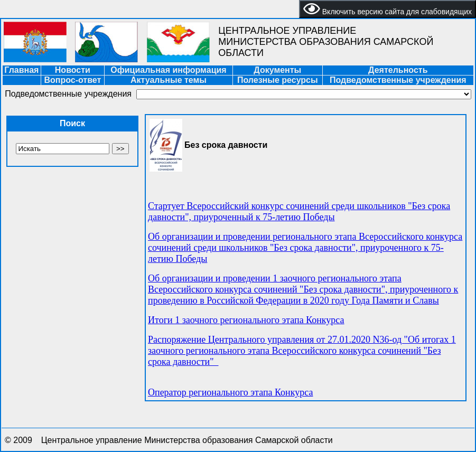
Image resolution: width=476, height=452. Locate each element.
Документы (277, 70)
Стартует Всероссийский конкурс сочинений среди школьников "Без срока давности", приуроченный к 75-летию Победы (299, 211)
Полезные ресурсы (278, 80)
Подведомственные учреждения (398, 80)
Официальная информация (168, 70)
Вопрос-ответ (72, 80)
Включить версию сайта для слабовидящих (388, 9)
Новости (73, 70)
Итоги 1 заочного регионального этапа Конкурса (246, 320)
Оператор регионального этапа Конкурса (230, 392)
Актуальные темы (169, 80)
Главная (21, 70)
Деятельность (398, 70)
